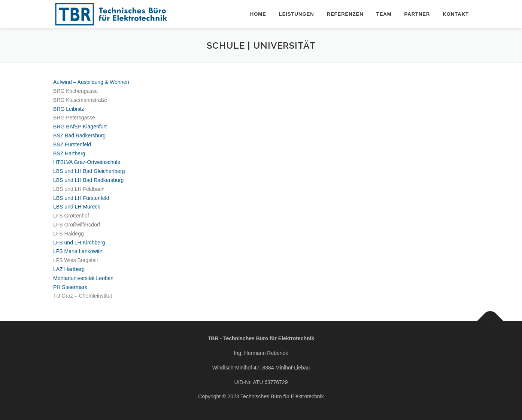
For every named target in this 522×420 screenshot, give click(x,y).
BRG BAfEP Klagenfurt (80, 127)
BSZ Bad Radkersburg (79, 136)
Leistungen (297, 14)
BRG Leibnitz (69, 109)
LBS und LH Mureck (77, 207)
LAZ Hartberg (69, 269)
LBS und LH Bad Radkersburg (88, 180)
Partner (417, 14)
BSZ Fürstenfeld (72, 144)
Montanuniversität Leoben (83, 278)
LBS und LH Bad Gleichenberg (89, 171)
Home (258, 14)
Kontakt (456, 14)
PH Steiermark (70, 287)
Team (384, 14)
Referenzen (345, 14)
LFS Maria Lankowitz (78, 251)
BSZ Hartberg (69, 153)
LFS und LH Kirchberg (79, 243)
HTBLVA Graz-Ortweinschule (87, 162)
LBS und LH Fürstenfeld (81, 198)
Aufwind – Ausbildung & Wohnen (91, 82)
